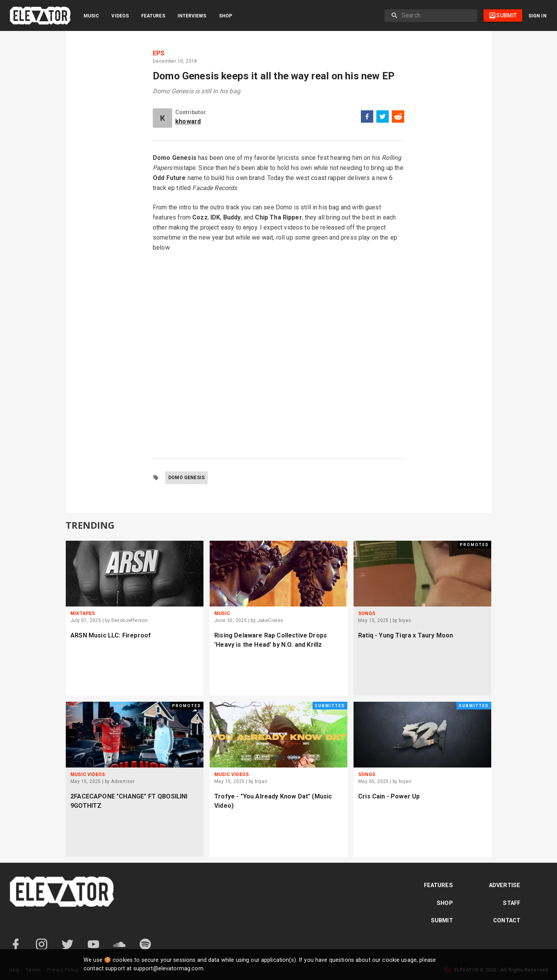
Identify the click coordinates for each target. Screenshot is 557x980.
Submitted (330, 706)
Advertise (505, 885)
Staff (512, 903)
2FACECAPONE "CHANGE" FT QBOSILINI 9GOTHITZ (129, 801)
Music (91, 16)
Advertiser (123, 781)
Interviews (192, 16)
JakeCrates (270, 620)
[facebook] (367, 118)
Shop (226, 16)
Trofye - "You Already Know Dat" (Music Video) (273, 801)
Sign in (537, 16)
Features (153, 16)
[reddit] (398, 118)
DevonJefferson (130, 620)
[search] (436, 15)
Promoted (474, 545)
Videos (120, 16)
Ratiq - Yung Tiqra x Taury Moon (406, 635)
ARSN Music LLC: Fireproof (111, 635)
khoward (188, 121)
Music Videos (88, 774)
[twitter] (383, 118)
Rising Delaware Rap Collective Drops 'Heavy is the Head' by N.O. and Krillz (271, 640)
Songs (367, 613)
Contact (507, 921)
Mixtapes (83, 613)
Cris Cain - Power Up (389, 796)
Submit (442, 921)
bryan (405, 620)
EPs (159, 53)
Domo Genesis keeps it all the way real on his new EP (274, 76)
